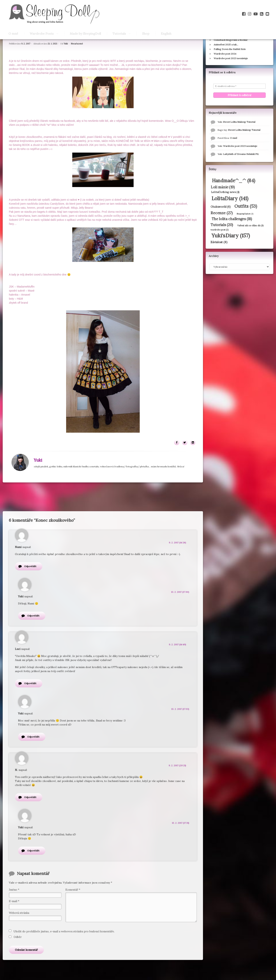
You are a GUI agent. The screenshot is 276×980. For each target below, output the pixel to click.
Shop (146, 33)
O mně (13, 33)
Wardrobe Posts (42, 33)
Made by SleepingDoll (85, 33)
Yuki (66, 60)
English (166, 33)
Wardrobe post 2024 (225, 71)
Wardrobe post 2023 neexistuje (231, 76)
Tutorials (119, 33)
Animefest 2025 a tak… (226, 62)
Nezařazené (77, 60)
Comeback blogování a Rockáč (230, 57)
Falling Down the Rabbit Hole (230, 66)
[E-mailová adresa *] (239, 103)
